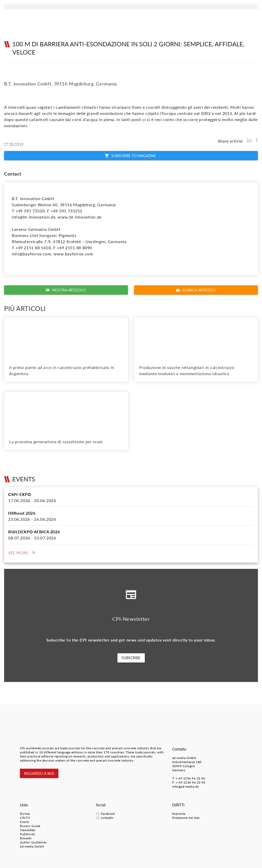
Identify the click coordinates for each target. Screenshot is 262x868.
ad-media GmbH (184, 758)
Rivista (25, 814)
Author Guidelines (33, 842)
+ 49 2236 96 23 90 (190, 778)
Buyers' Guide (30, 826)
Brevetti (26, 838)
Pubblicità (27, 834)
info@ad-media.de (185, 786)
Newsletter (28, 830)
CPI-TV (25, 818)
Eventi (25, 822)
